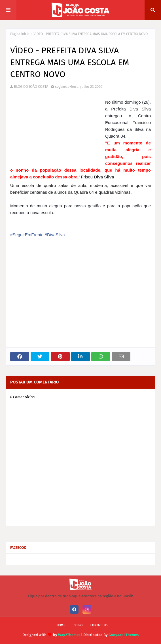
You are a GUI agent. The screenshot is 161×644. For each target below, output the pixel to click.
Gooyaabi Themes (124, 635)
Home (61, 625)
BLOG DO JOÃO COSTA (31, 87)
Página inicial (20, 34)
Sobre (79, 625)
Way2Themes (69, 635)
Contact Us (99, 625)
